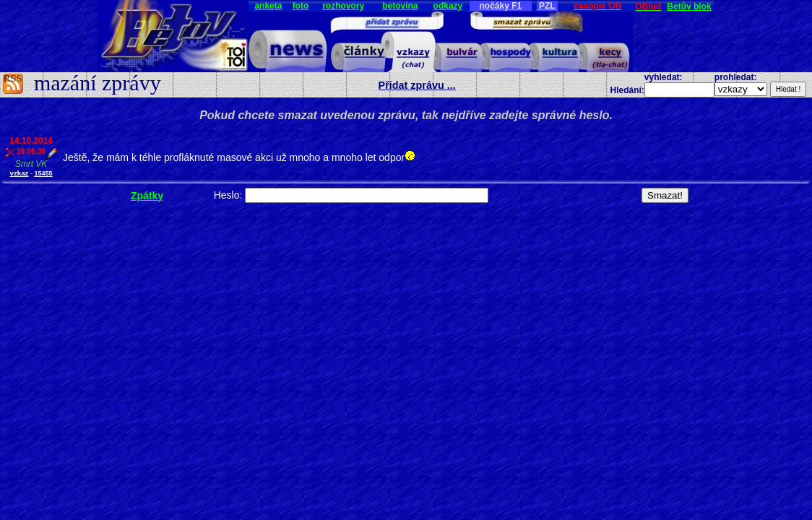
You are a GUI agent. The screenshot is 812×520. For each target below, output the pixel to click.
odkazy (448, 6)
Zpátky (147, 196)
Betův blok (689, 6)
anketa (268, 6)
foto (301, 6)
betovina (400, 6)
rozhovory (343, 6)
